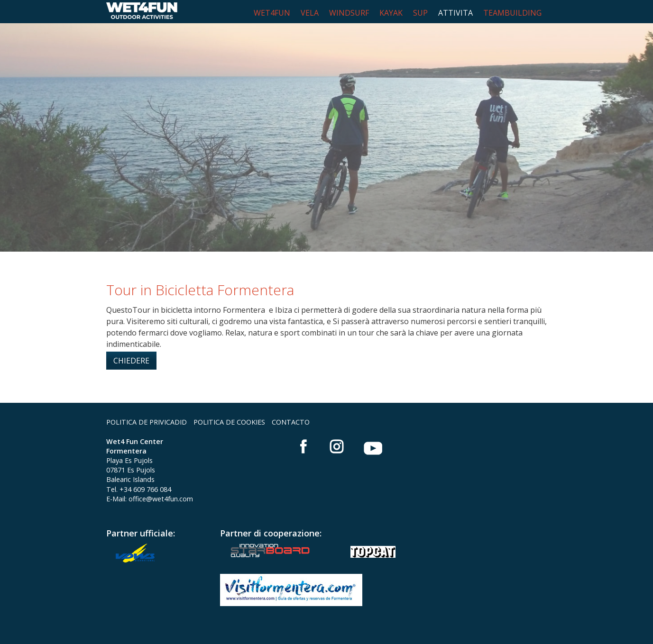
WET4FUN (272, 13)
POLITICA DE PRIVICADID (147, 422)
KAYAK (391, 13)
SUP (420, 13)
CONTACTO (291, 422)
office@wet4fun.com (161, 499)
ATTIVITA (455, 13)
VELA (310, 13)
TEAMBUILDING (512, 13)
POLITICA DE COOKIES (229, 422)
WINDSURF (349, 13)
